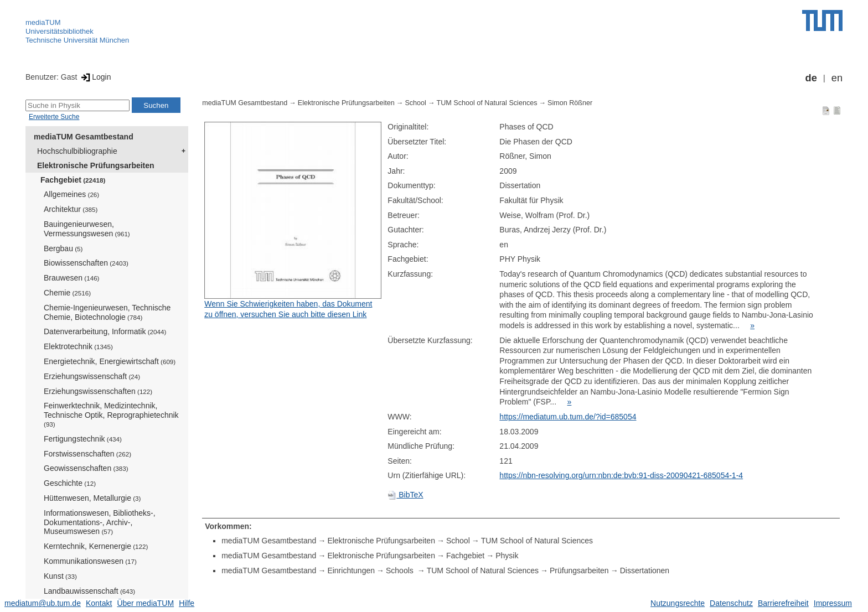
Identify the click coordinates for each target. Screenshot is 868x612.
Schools (401, 570)
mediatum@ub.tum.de (43, 603)
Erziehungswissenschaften (98, 391)
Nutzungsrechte (678, 603)
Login (95, 77)
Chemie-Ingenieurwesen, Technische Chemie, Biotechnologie (107, 312)
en (837, 78)
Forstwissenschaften (87, 454)
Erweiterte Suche (54, 117)
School (415, 103)
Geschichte (70, 483)
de (811, 78)
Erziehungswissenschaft (92, 376)
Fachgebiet (73, 180)
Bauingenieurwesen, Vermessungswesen (87, 229)
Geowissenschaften (86, 468)
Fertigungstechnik (83, 439)
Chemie (67, 293)
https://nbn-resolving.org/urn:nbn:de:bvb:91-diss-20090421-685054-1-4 (621, 475)
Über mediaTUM (145, 603)
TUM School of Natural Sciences (487, 103)
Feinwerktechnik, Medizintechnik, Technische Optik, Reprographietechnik (111, 414)
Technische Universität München (77, 40)
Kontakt (99, 603)
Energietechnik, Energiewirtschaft (110, 361)
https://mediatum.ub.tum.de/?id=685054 (568, 417)
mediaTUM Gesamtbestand (84, 137)
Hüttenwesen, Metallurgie (92, 498)
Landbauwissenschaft (89, 591)
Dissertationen (645, 570)
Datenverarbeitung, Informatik (105, 331)
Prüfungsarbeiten (579, 570)
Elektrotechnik (78, 346)
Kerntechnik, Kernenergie (96, 546)
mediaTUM (43, 22)
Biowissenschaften (86, 263)
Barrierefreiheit (783, 603)
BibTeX (405, 495)
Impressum (833, 603)
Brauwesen (72, 278)
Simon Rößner (570, 103)
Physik (507, 556)
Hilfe (187, 603)
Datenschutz (731, 603)
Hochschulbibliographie (77, 151)
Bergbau (63, 248)
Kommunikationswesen (90, 561)
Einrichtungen (351, 570)
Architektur (71, 209)
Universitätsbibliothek (60, 31)
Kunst (60, 576)
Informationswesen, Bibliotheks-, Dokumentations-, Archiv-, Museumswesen (100, 522)
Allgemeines (71, 194)
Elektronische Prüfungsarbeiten (96, 165)
